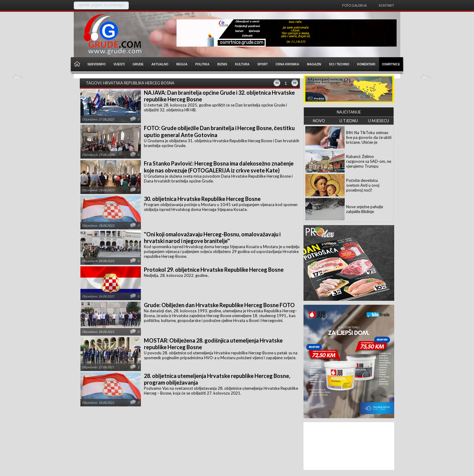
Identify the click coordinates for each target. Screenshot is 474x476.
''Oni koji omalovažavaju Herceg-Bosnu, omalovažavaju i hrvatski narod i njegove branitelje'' (212, 238)
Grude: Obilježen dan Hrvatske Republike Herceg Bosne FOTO (219, 305)
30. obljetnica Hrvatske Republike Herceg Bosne (202, 199)
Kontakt (386, 5)
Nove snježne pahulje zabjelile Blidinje (365, 209)
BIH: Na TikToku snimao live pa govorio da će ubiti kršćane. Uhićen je (369, 137)
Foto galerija (354, 5)
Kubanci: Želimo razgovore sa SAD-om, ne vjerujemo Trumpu (369, 161)
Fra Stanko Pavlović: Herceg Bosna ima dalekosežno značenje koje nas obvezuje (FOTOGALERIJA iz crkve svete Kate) (219, 167)
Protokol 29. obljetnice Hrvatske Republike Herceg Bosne (214, 270)
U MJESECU (379, 121)
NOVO (319, 121)
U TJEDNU (349, 121)
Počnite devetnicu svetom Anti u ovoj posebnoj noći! (363, 185)
